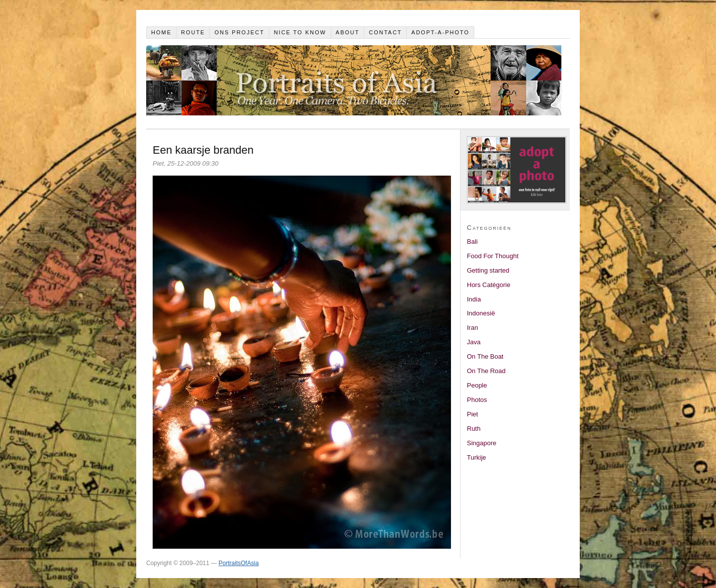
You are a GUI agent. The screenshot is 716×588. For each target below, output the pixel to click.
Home (161, 32)
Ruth (474, 429)
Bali (472, 242)
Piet (472, 414)
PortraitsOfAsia (239, 563)
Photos (477, 400)
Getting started (488, 270)
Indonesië (481, 313)
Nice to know (300, 32)
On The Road (486, 371)
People (477, 385)
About (348, 32)
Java (474, 342)
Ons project (239, 32)
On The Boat (485, 356)
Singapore (482, 443)
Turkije (477, 457)
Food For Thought (493, 256)
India (474, 299)
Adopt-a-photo (440, 32)
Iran (472, 328)
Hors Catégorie (489, 285)
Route (193, 32)
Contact (385, 32)
